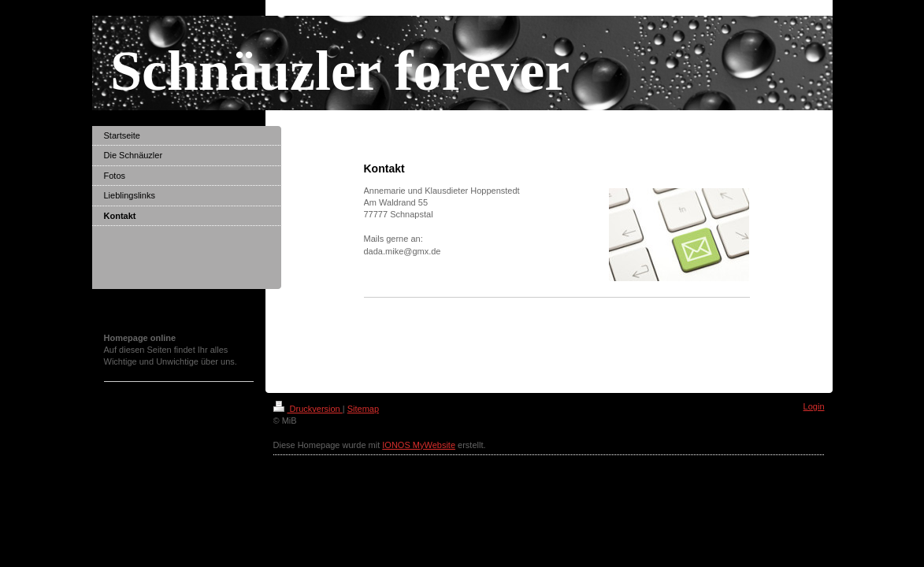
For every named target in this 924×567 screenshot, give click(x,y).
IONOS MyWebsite (419, 445)
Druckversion (308, 409)
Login (814, 406)
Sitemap (363, 409)
